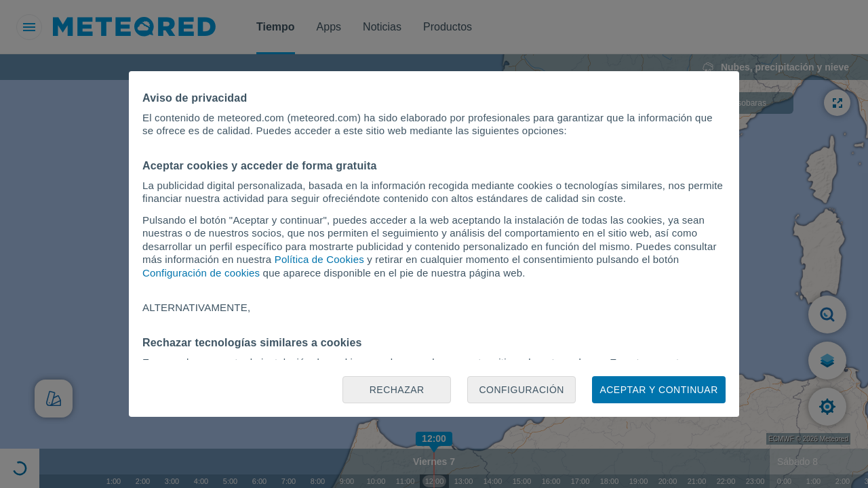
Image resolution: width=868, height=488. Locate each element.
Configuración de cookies (201, 273)
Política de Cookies (319, 259)
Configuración (521, 390)
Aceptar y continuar (658, 390)
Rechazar (397, 390)
